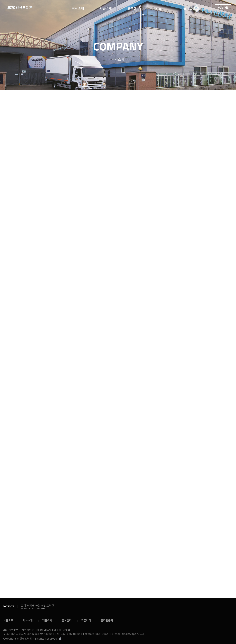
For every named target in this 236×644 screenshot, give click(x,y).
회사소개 (78, 8)
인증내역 (160, 96)
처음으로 (8, 621)
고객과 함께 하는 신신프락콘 (38, 606)
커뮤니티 (161, 8)
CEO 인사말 (105, 97)
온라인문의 (191, 8)
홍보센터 (134, 8)
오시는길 (177, 97)
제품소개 (106, 8)
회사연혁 (142, 97)
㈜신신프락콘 (26, 8)
